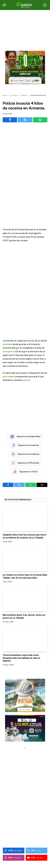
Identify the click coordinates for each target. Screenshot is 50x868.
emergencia (9, 311)
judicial (27, 339)
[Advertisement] (25, 152)
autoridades (8, 336)
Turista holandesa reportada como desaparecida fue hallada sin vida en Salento (21, 617)
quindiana (7, 304)
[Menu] (4, 5)
